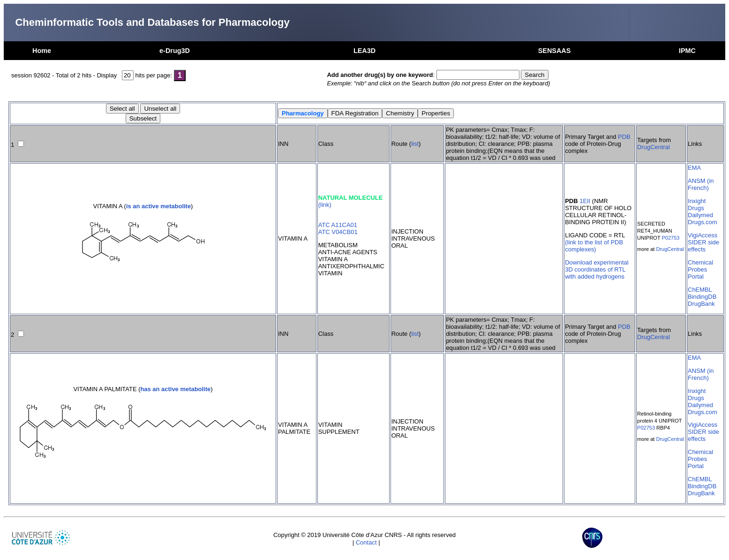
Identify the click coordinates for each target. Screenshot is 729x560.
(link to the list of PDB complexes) (594, 246)
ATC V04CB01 (338, 232)
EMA (694, 168)
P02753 (670, 238)
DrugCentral (654, 147)
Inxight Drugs (697, 204)
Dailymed (700, 215)
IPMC (687, 51)
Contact (366, 542)
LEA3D (364, 51)
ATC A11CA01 (338, 225)
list (415, 144)
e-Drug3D (175, 51)
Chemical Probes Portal (700, 269)
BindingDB (702, 297)
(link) (325, 205)
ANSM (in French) (701, 184)
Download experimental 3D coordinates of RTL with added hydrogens (597, 269)
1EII (585, 201)
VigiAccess (703, 235)
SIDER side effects (703, 246)
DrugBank (701, 304)
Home (42, 51)
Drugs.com (703, 222)
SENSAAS (555, 51)
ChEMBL (700, 290)
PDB (624, 137)
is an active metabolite (158, 206)
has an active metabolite (175, 389)
